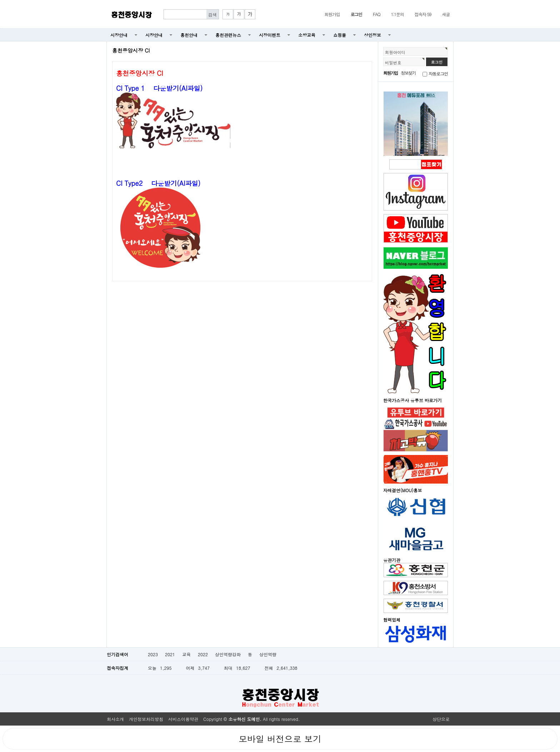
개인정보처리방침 (146, 719)
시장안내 (119, 35)
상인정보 (372, 35)
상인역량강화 (228, 654)
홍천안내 (189, 35)
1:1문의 (397, 14)
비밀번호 (393, 63)
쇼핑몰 (340, 35)
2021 (170, 654)
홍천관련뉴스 (228, 35)
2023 (153, 654)
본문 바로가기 (0, 0)
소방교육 (307, 35)
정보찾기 (408, 73)
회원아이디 (395, 52)
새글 (446, 14)
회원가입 (332, 14)
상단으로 (441, 719)
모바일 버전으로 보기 (280, 739)
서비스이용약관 (183, 719)
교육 (186, 654)
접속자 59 (423, 14)
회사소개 (115, 719)
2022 (203, 654)
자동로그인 (438, 73)
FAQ (377, 14)
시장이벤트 (270, 35)
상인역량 (268, 654)
